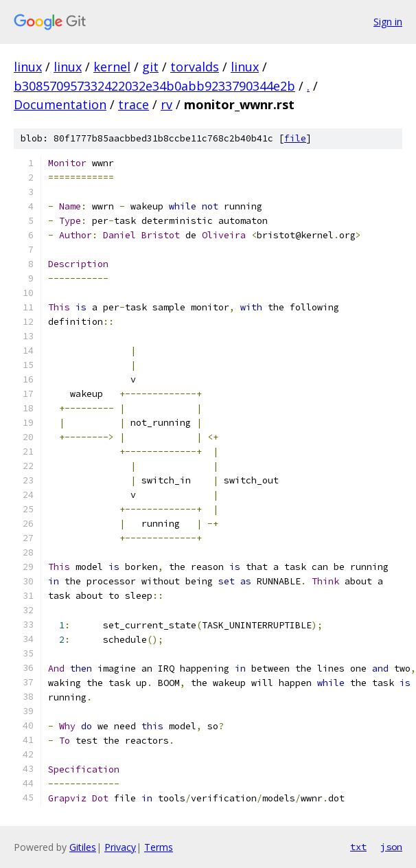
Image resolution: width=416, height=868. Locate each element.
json (391, 847)
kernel (112, 67)
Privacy (120, 847)
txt (358, 847)
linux (28, 67)
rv (166, 104)
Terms (159, 847)
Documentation (60, 104)
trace (134, 104)
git (150, 67)
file (295, 138)
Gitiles (83, 847)
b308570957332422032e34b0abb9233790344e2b (154, 86)
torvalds (195, 67)
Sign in (388, 22)
